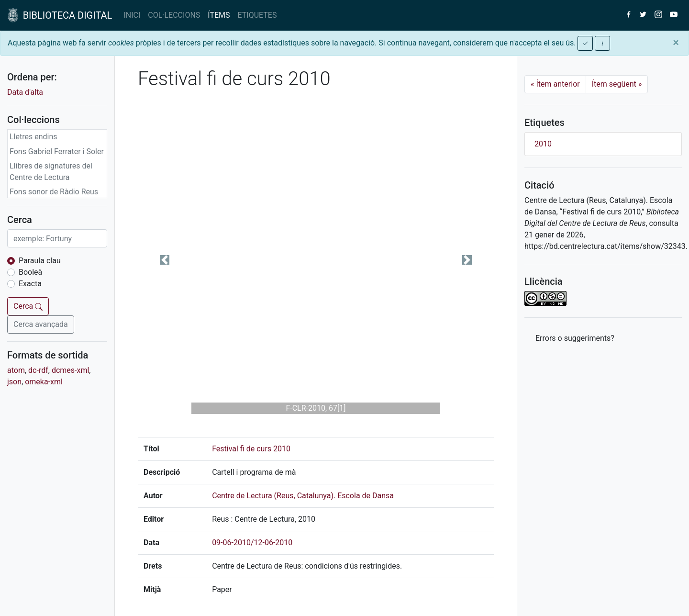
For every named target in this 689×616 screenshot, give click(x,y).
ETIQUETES (257, 15)
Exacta (30, 284)
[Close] (676, 43)
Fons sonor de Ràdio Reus (54, 192)
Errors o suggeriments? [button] (575, 338)
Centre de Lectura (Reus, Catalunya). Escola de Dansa (303, 496)
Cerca (28, 306)
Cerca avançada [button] (41, 324)
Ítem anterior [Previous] (555, 84)
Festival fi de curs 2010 (251, 449)
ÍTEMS (219, 15)
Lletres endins (33, 137)
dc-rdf (38, 370)
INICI (132, 15)
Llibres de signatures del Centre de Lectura (51, 172)
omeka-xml (44, 382)
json (14, 382)
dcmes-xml (70, 370)
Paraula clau (40, 261)
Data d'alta (25, 92)
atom (16, 370)
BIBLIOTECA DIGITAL (60, 15)
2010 (543, 144)
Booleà (30, 272)
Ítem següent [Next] (617, 84)
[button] (165, 260)
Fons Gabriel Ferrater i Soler (57, 151)
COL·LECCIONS (174, 15)
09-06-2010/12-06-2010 (252, 543)
